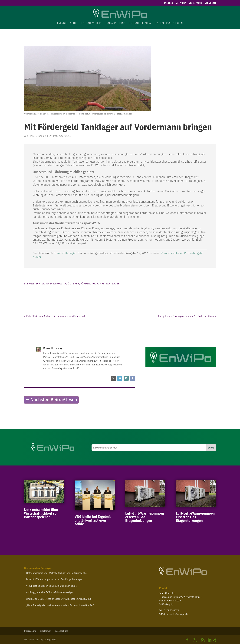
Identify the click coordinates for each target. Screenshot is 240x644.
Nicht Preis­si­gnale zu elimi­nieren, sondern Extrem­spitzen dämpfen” (60, 605)
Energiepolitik (56, 284)
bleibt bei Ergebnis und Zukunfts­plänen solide (93, 520)
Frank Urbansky (38, 136)
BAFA (76, 284)
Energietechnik (34, 284)
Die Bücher (210, 3)
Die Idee (169, 3)
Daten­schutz (61, 631)
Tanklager (113, 284)
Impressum (30, 631)
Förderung (88, 284)
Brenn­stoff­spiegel (65, 253)
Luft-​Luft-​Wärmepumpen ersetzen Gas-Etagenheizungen (145, 517)
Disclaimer (45, 631)
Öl (69, 284)
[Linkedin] (210, 640)
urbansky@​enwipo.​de (177, 614)
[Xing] (215, 640)
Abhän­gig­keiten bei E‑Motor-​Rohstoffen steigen (50, 592)
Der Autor (181, 3)
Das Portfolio (195, 3)
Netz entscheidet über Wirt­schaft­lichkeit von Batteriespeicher (41, 513)
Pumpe (100, 284)
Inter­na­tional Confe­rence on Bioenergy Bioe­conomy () (59, 599)
